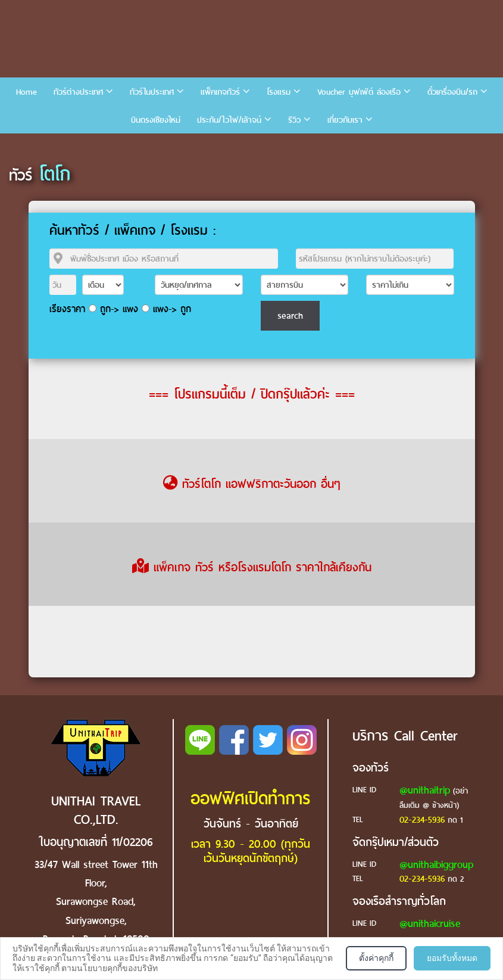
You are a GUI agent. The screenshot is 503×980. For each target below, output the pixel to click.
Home (26, 92)
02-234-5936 (422, 820)
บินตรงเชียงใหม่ (156, 120)
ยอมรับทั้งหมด (452, 958)
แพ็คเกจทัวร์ (220, 92)
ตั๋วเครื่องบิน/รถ (452, 92)
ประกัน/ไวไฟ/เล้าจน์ (229, 120)
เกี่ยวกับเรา (345, 120)
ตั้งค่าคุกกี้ (376, 958)
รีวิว (294, 120)
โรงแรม (279, 92)
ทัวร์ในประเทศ (152, 92)
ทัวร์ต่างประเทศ (78, 92)
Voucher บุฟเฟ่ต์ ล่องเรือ (359, 92)
